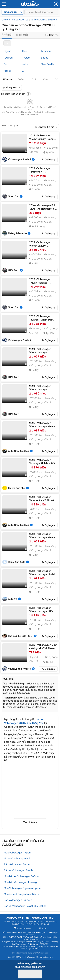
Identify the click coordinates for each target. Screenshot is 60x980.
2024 (45, 80)
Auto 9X (13, 599)
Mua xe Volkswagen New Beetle (22, 894)
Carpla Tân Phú (16, 488)
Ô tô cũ (6, 20)
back (7, 43)
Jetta (25, 64)
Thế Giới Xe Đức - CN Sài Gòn (21, 636)
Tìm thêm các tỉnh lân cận (13, 94)
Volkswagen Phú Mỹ (19, 159)
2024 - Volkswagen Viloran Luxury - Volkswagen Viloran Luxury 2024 (40, 354)
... (23, 71)
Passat (7, 71)
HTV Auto (14, 270)
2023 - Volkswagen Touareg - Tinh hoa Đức (42, 462)
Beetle (45, 58)
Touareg (8, 58)
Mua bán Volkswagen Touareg (20, 882)
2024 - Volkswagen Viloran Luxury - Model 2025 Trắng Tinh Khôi (42, 574)
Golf (6, 64)
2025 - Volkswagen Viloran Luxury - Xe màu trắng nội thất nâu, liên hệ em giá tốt (43, 428)
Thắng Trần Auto (17, 233)
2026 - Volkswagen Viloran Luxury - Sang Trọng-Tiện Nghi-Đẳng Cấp (42, 141)
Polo (25, 51)
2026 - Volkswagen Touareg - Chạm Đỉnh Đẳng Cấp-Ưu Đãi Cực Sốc (42, 321)
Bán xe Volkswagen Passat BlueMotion (25, 906)
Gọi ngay (50, 160)
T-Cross (26, 58)
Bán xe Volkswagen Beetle (19, 870)
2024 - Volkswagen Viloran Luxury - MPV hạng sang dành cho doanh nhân (41, 613)
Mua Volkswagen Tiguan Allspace (22, 888)
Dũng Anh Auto (17, 562)
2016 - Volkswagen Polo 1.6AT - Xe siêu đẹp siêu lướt (43, 209)
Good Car (13, 196)
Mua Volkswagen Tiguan (17, 853)
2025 (33, 80)
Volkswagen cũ (20, 20)
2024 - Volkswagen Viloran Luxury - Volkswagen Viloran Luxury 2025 (40, 247)
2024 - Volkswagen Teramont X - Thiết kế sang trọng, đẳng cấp (41, 500)
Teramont (46, 51)
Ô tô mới (22, 35)
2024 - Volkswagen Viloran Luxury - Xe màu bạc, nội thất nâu (43, 537)
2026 (21, 80)
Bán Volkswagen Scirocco (18, 900)
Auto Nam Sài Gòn (18, 451)
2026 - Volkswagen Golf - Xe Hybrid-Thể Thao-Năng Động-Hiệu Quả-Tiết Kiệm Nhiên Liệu (43, 650)
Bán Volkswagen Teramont (19, 864)
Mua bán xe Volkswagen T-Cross (22, 876)
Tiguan (7, 51)
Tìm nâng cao (13, 12)
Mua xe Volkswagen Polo (17, 859)
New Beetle (47, 64)
